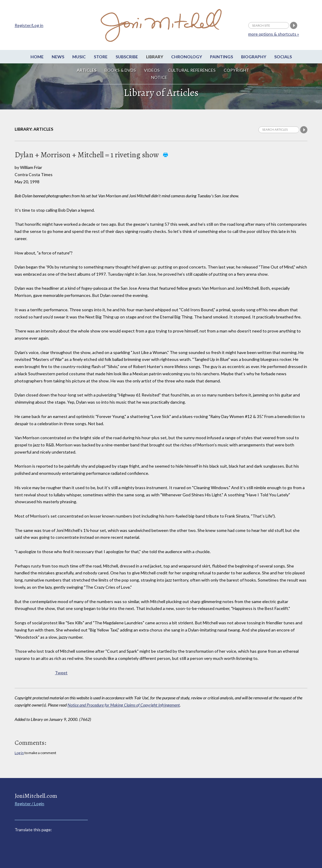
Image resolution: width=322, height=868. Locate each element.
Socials (283, 57)
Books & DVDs (120, 70)
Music (79, 57)
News (58, 57)
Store (101, 57)
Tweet (61, 673)
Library (155, 57)
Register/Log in (29, 25)
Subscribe (127, 57)
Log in (19, 753)
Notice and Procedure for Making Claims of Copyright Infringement (124, 705)
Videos (152, 70)
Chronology (187, 57)
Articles (87, 70)
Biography (254, 57)
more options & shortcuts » (274, 34)
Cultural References (192, 70)
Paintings (221, 57)
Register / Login (29, 804)
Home (37, 57)
